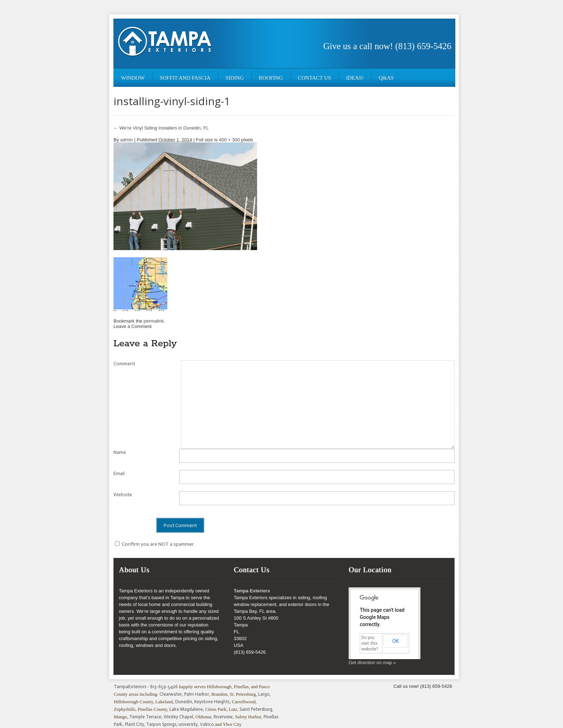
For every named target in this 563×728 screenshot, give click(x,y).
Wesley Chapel (178, 717)
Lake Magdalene (186, 709)
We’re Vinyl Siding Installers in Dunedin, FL (161, 128)
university (188, 724)
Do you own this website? (370, 643)
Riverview (223, 717)
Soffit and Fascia (185, 78)
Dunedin (184, 702)
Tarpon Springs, (162, 724)
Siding (235, 78)
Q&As (386, 78)
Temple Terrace (145, 717)
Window (133, 78)
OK (396, 641)
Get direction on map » (372, 663)
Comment (124, 364)
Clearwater (171, 694)
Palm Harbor (197, 694)
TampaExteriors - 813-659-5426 (146, 687)
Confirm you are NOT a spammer (154, 544)
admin (127, 140)
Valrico (207, 724)
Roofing (271, 78)
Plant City (134, 724)
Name (120, 452)
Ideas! (355, 78)
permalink (154, 321)
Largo (264, 694)
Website (123, 495)
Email (119, 473)
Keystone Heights (212, 702)
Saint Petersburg (256, 709)
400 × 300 (229, 140)
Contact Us (315, 78)
